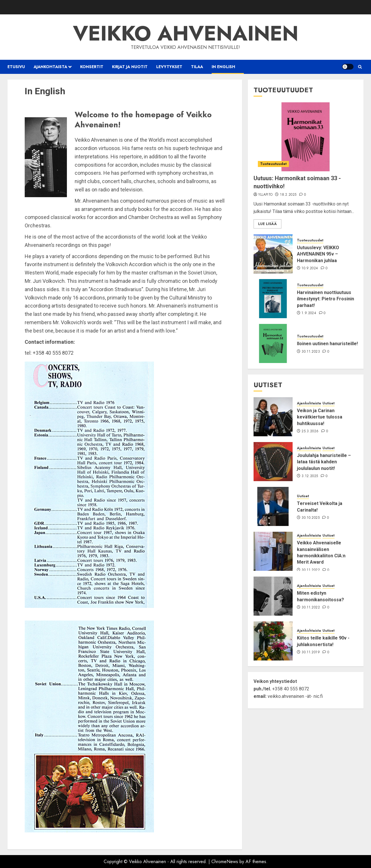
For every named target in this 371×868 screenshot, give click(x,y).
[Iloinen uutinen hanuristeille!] (273, 343)
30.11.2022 (311, 570)
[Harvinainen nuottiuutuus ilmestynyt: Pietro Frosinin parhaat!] (273, 299)
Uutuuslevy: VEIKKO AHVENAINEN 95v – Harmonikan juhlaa (318, 254)
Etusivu (16, 67)
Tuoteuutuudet (273, 164)
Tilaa (197, 67)
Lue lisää (267, 224)
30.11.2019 (311, 652)
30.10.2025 (311, 518)
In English (223, 67)
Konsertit (92, 67)
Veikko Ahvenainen (186, 33)
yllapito (265, 195)
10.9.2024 (310, 268)
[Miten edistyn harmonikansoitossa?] (273, 596)
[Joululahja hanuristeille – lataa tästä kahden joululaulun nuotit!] (273, 462)
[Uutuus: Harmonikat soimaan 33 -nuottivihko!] (306, 137)
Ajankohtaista (50, 67)
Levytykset (169, 67)
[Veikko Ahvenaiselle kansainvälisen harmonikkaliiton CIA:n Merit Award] (273, 551)
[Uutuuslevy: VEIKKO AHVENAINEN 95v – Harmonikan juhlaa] (273, 254)
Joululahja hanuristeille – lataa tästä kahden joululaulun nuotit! (324, 462)
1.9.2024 (309, 313)
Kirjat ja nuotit (130, 67)
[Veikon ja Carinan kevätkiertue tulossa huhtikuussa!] (273, 417)
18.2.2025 (288, 195)
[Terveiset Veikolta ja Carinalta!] (273, 506)
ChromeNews (225, 862)
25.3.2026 (310, 431)
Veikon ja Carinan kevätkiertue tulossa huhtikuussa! (320, 417)
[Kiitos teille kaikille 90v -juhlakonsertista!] (273, 641)
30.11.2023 (311, 352)
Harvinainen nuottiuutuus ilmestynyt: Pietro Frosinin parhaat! (325, 299)
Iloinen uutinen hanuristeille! (327, 344)
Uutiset (329, 403)
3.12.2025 (310, 476)
